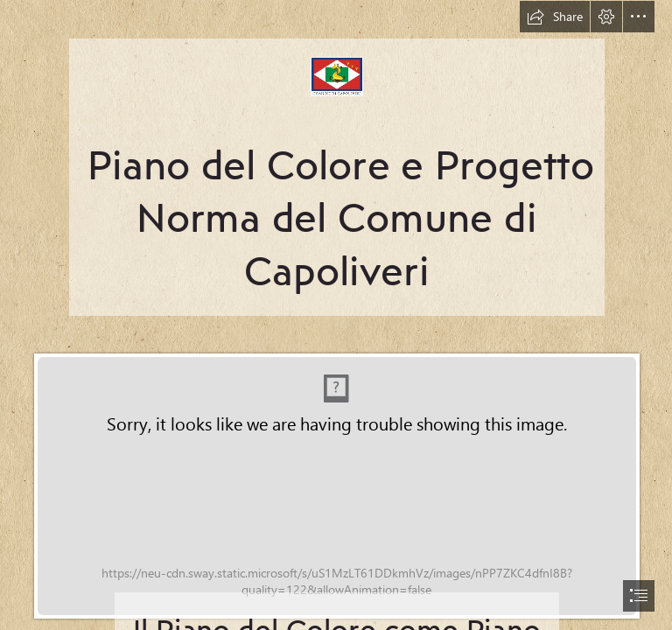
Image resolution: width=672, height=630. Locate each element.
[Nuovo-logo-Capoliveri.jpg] (336, 157)
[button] (555, 17)
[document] (336, 315)
